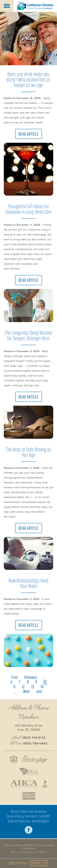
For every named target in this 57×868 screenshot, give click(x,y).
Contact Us (39, 863)
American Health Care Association (24, 784)
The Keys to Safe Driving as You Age (29, 452)
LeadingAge (35, 759)
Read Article (29, 134)
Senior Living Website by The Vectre (28, 852)
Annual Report (41, 821)
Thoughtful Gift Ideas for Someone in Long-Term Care (28, 209)
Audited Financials (19, 821)
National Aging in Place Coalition (28, 796)
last (39, 691)
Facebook (29, 830)
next (27, 691)
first (15, 677)
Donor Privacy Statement (22, 816)
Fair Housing (14, 759)
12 (23, 687)
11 (14, 687)
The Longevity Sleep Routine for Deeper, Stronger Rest (28, 335)
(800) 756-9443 (35, 744)
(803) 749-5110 (17, 863)
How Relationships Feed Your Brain (28, 583)
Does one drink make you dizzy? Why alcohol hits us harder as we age (29, 80)
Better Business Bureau (45, 784)
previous (31, 677)
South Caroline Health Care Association (29, 771)
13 (33, 687)
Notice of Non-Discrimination (29, 812)
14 (42, 687)
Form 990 (44, 816)
